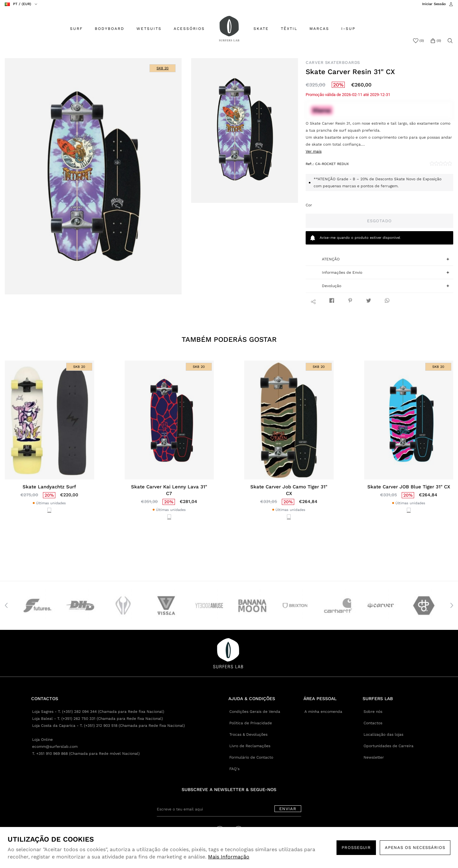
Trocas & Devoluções (248, 734)
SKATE (261, 29)
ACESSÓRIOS (189, 29)
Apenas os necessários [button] (415, 847)
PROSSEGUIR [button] (356, 847)
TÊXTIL (289, 29)
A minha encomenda (323, 712)
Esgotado (379, 221)
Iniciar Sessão (434, 4)
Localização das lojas (383, 734)
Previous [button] (6, 605)
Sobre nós (373, 712)
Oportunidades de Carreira (389, 746)
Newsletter (374, 757)
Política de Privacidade (251, 723)
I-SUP (348, 29)
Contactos (373, 723)
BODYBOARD (110, 29)
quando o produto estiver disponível (355, 238)
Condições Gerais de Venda (255, 712)
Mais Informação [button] (229, 857)
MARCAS (319, 29)
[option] (93, 176)
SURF (76, 29)
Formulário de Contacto (251, 757)
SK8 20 (163, 68)
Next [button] (452, 605)
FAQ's (234, 769)
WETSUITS (149, 29)
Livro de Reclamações (250, 746)
